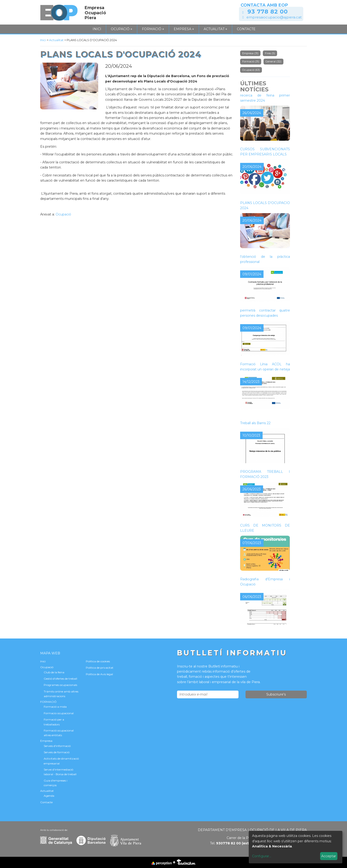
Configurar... (262, 856)
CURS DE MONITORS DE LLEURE (265, 528)
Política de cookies (98, 661)
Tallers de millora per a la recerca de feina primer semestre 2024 (265, 95)
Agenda (49, 796)
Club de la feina (54, 672)
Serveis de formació (57, 752)
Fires (270, 53)
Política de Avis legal (99, 674)
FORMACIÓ (153, 29)
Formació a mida (55, 707)
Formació (251, 61)
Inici (97, 29)
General (273, 61)
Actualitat (215, 29)
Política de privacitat (100, 668)
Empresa (184, 29)
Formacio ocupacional (59, 713)
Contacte (246, 29)
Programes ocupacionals (60, 685)
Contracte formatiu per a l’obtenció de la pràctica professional (265, 256)
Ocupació (122, 29)
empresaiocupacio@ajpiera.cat (274, 17)
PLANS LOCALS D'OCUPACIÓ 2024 (265, 205)
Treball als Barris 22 (255, 423)
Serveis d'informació (57, 746)
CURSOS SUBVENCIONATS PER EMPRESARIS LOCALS (265, 152)
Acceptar (329, 856)
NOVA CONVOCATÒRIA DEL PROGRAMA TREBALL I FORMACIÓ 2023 (265, 472)
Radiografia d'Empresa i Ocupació (265, 582)
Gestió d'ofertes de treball (60, 679)
